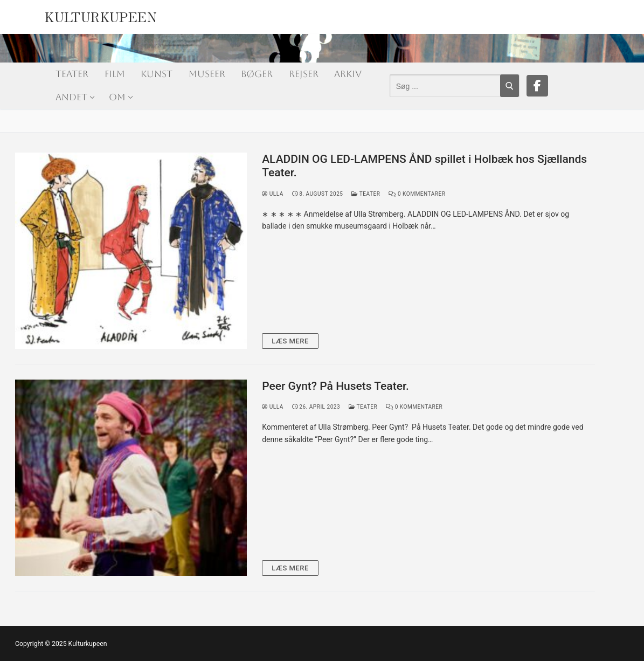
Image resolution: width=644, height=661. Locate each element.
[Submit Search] (510, 86)
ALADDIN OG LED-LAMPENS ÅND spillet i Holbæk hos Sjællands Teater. (424, 166)
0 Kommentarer (417, 194)
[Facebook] (537, 86)
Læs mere (290, 341)
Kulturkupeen (101, 15)
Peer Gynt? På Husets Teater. (335, 386)
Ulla (273, 194)
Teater (366, 194)
